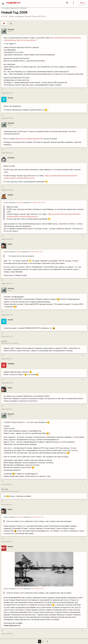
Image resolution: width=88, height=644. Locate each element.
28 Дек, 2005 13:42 (7, 315)
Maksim (10, 547)
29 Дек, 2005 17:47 (7, 359)
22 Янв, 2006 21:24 (7, 634)
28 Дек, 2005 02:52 (7, 190)
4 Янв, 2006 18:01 (7, 542)
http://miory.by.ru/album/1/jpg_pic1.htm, (29, 139)
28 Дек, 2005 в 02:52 (39, 203)
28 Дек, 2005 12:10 (7, 284)
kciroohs (19, 517)
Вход (82, 3)
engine (19, 252)
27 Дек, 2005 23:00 (7, 118)
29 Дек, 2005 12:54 (7, 337)
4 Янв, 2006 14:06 (7, 505)
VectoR (10, 98)
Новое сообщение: (16, 16)
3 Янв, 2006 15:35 (7, 484)
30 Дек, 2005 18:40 (7, 383)
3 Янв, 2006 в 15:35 (38, 517)
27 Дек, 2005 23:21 (7, 153)
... (7, 256)
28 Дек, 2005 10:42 (7, 239)
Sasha (10, 244)
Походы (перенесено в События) (14, 8)
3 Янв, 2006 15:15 (7, 409)
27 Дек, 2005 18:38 (7, 93)
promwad (11, 158)
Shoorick (28, 16)
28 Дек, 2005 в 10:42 (37, 252)
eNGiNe (10, 195)
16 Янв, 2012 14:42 (39, 16)
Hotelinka (11, 364)
